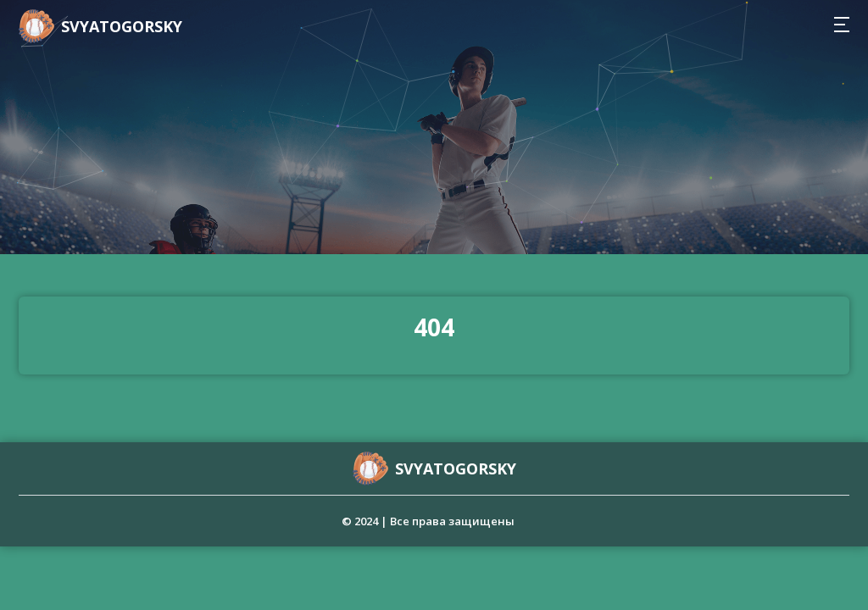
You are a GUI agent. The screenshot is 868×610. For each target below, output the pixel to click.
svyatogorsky (122, 26)
